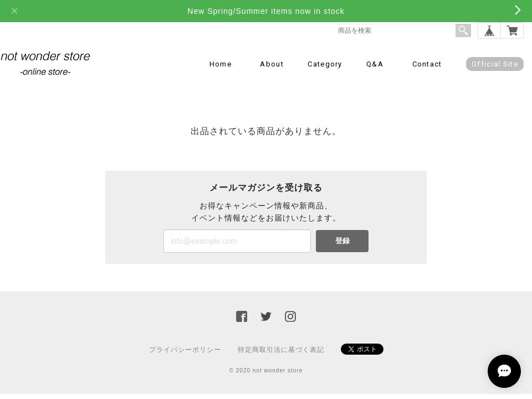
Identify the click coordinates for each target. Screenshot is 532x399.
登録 (342, 241)
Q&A (375, 64)
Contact (427, 64)
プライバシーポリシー (185, 350)
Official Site (495, 64)
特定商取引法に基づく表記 (281, 350)
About (272, 64)
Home (221, 64)
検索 (463, 30)
